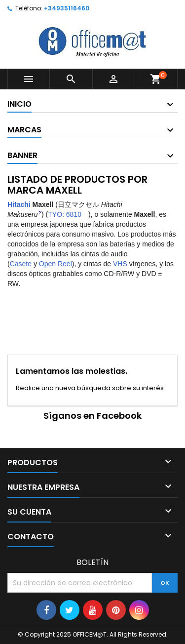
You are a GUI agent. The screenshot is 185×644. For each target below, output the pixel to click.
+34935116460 (67, 8)
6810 (74, 214)
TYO (55, 214)
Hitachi (19, 204)
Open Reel (55, 264)
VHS (120, 264)
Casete (21, 264)
